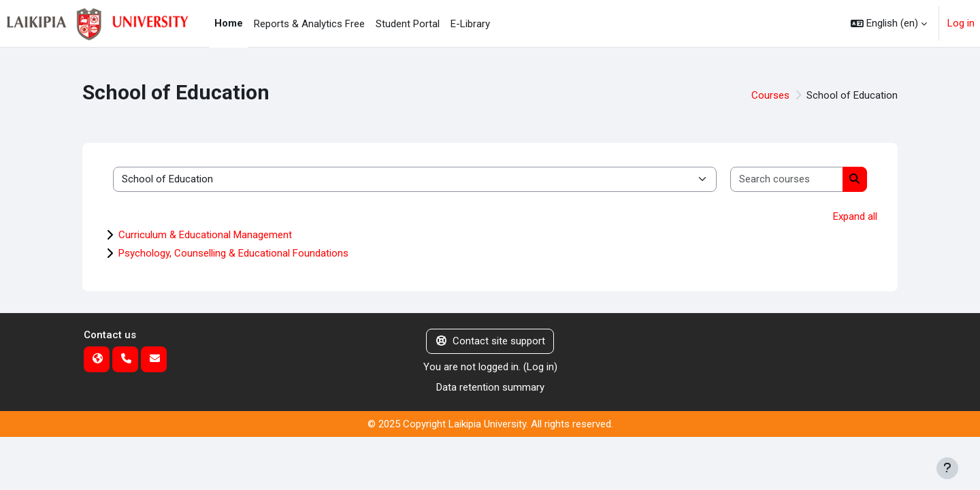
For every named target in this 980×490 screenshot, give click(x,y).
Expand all (855, 216)
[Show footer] (947, 468)
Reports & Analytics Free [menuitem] (309, 24)
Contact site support (490, 341)
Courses (770, 95)
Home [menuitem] (229, 23)
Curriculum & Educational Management (205, 235)
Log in (961, 23)
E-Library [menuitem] (470, 24)
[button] (889, 23)
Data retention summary (490, 387)
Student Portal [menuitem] (408, 24)
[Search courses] (787, 179)
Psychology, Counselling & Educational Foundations (233, 253)
